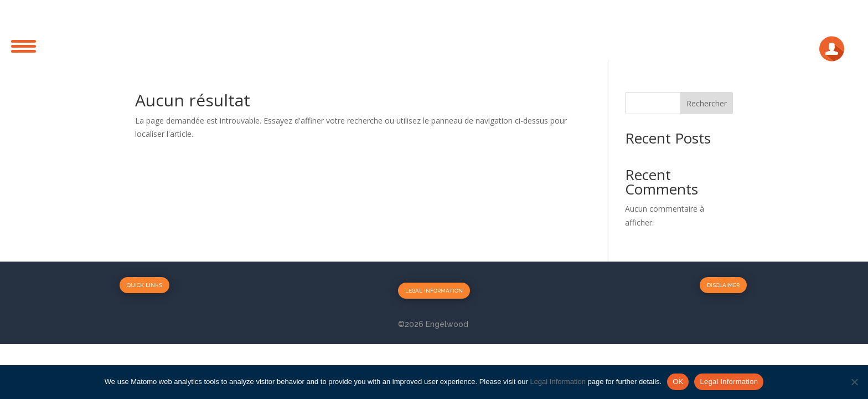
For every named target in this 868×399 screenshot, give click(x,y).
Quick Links (144, 285)
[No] (854, 382)
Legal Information (434, 291)
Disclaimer (723, 285)
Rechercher (707, 103)
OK (678, 382)
